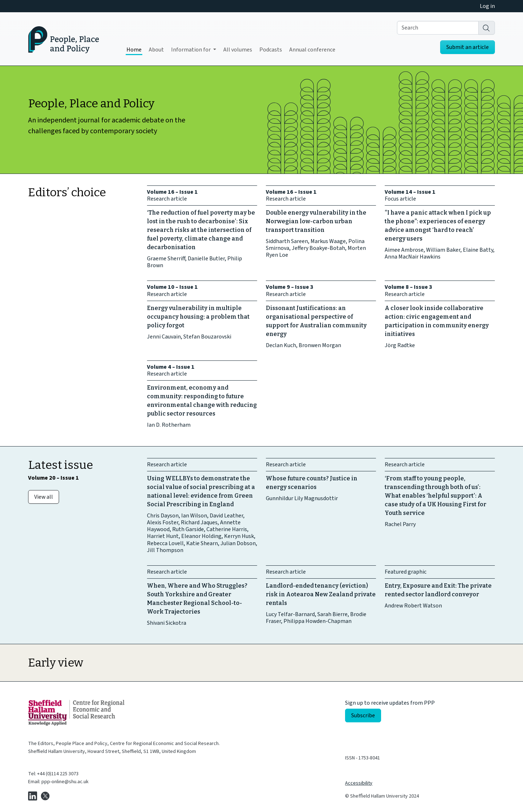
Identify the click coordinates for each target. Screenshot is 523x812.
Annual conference (312, 50)
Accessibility (359, 783)
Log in (487, 6)
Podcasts (271, 50)
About (156, 50)
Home (134, 50)
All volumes (238, 50)
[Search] (487, 28)
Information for (191, 50)
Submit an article (468, 47)
